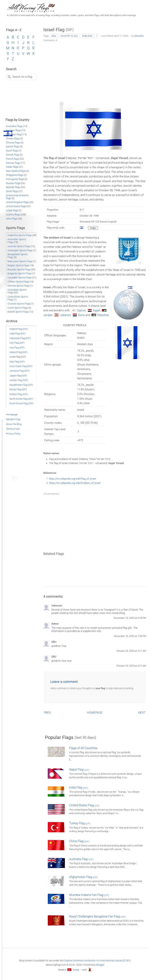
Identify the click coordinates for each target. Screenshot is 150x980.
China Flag (79, 841)
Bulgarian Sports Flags (20, 273)
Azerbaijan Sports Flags (20, 250)
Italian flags (12, 167)
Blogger (100, 965)
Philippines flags (15, 175)
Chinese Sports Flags (19, 286)
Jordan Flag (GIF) (19, 380)
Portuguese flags (15, 179)
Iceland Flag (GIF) (19, 329)
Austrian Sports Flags (19, 246)
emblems (87, 36)
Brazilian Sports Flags (19, 270)
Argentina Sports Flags (20, 235)
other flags (12, 219)
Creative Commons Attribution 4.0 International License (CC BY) (97, 961)
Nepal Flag (79, 769)
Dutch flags (12, 151)
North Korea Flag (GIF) (21, 399)
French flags (13, 159)
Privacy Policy (13, 434)
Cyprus (81, 310)
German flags (13, 163)
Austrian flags (13, 130)
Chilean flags (13, 139)
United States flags (16, 206)
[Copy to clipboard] (93, 228)
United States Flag (84, 805)
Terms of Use (13, 429)
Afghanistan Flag (84, 877)
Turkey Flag (80, 823)
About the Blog (14, 424)
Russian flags (13, 183)
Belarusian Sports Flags (20, 261)
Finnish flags (13, 155)
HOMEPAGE (95, 713)
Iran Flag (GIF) (17, 343)
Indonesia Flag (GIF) (20, 338)
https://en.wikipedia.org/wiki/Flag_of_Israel (72, 479)
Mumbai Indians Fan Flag (89, 895)
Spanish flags (13, 187)
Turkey (76, 970)
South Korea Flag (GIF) (21, 403)
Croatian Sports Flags (19, 304)
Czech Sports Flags (18, 308)
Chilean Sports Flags (18, 282)
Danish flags (13, 147)
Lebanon (65, 315)
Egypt (97, 310)
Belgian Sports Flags (18, 265)
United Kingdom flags (17, 202)
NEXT (142, 713)
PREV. (48, 713)
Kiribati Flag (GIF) (19, 394)
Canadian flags (14, 134)
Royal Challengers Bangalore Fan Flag (97, 916)
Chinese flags (13, 143)
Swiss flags (12, 191)
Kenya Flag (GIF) (18, 389)
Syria (81, 315)
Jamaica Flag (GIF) (19, 371)
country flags (69, 36)
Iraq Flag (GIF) (17, 348)
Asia (54, 36)
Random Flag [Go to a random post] (13, 419)
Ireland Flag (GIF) (19, 352)
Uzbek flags (12, 210)
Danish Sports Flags (18, 312)
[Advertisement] (95, 70)
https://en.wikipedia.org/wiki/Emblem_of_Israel (75, 483)
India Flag (79, 787)
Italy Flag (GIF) (17, 362)
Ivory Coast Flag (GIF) (21, 366)
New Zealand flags (16, 171)
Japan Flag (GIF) (18, 376)
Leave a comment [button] (64, 682)
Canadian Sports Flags (20, 278)
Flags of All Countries (83, 748)
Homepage (12, 415)
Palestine (103, 315)
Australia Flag (81, 859)
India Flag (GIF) (17, 334)
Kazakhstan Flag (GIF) (21, 385)
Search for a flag (22, 77)
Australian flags (14, 126)
